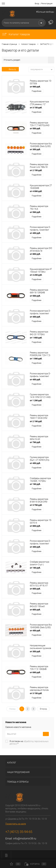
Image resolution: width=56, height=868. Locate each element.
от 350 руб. (35, 149)
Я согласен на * (29, 742)
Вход (37, 4)
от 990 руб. (35, 87)
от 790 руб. (35, 442)
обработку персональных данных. (29, 742)
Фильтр (10, 69)
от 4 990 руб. (36, 191)
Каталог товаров (16, 34)
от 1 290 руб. (36, 400)
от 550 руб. (35, 128)
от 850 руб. (35, 254)
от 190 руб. (35, 484)
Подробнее (37, 91)
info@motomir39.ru (25, 838)
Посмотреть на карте (16, 824)
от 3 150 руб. (36, 108)
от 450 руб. (35, 233)
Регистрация (47, 4)
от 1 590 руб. (36, 359)
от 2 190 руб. (36, 421)
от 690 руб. (35, 672)
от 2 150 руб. (36, 170)
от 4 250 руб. (36, 275)
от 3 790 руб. (36, 505)
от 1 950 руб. (36, 338)
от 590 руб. (35, 212)
